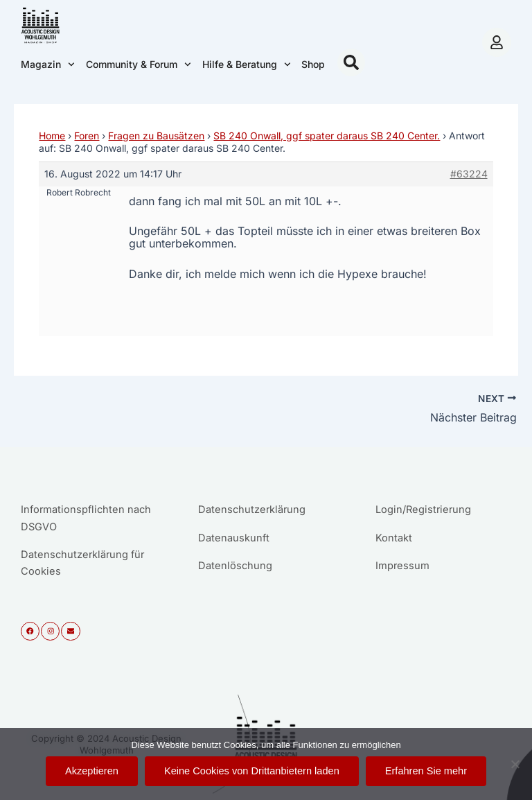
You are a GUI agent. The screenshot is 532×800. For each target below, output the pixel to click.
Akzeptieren (92, 771)
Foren (87, 136)
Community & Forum (139, 64)
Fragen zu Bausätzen (156, 136)
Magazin (48, 64)
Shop (313, 64)
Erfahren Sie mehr (426, 771)
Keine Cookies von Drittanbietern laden (252, 771)
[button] (351, 62)
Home (52, 136)
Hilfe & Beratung (247, 64)
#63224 (469, 174)
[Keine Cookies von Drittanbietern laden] (515, 764)
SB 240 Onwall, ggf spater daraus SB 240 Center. (327, 136)
